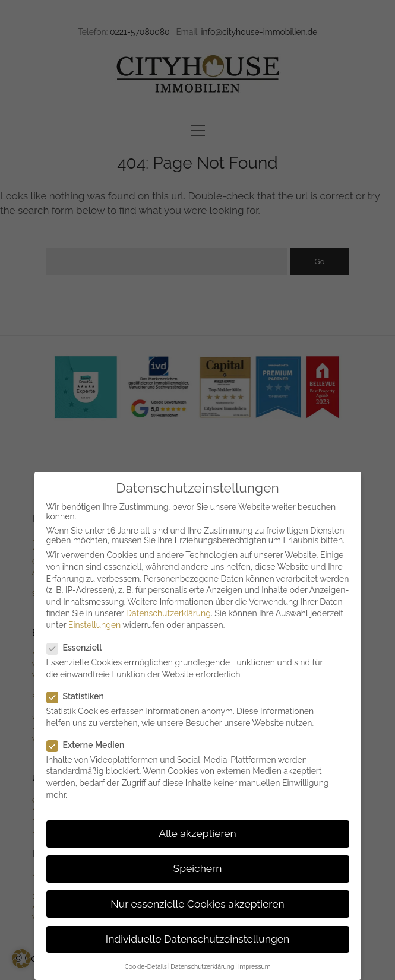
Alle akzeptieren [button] (197, 833)
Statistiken (80, 696)
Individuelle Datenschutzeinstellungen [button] (197, 939)
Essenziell (79, 648)
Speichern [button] (198, 868)
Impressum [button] (254, 966)
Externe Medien (91, 745)
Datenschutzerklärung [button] (202, 966)
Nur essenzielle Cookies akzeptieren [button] (197, 904)
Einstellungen (94, 625)
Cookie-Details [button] (146, 966)
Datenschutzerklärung (168, 613)
